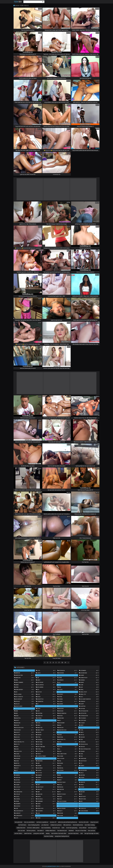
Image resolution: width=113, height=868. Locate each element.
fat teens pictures (31, 831)
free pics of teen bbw (81, 831)
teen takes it (40, 831)
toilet (63, 828)
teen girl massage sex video (92, 833)
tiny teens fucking (49, 836)
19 (65, 663)
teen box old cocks (84, 822)
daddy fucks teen (21, 828)
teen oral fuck (92, 831)
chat (82, 833)
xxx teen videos (18, 833)
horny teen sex (56, 828)
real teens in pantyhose (42, 822)
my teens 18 (53, 822)
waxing (48, 833)
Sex (18, 2)
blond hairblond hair (78, 825)
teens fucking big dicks (34, 825)
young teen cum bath (39, 833)
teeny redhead (83, 828)
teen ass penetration (29, 822)
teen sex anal (21, 831)
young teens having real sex (62, 836)
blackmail (71, 831)
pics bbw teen (45, 825)
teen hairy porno (92, 828)
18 (62, 663)
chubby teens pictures (56, 825)
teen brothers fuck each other (59, 833)
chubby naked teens (50, 831)
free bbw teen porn (62, 831)
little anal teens (67, 825)
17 (59, 663)
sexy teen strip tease (73, 833)
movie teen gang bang (72, 828)
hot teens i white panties (33, 828)
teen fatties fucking (90, 825)
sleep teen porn (94, 822)
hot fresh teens (22, 825)
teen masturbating (46, 828)
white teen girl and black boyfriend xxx (68, 822)
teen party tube (19, 822)
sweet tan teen (28, 833)
